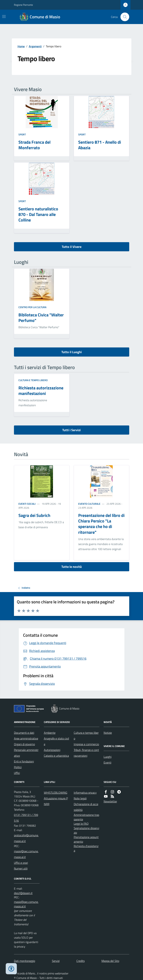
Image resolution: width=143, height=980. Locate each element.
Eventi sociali (27, 504)
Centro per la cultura (32, 307)
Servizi (56, 961)
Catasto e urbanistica (56, 756)
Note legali (80, 798)
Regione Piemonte (23, 5)
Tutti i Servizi (71, 430)
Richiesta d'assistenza (86, 848)
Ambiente (50, 733)
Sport (22, 134)
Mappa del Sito (110, 961)
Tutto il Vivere (72, 247)
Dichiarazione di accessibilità (86, 807)
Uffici (17, 773)
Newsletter (110, 801)
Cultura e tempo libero (33, 380)
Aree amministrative (26, 738)
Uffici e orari (21, 863)
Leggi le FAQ (81, 824)
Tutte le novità (71, 567)
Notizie (108, 733)
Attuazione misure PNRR (56, 801)
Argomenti (35, 46)
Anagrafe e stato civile (56, 741)
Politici (18, 767)
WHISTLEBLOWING (56, 793)
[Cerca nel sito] (123, 17)
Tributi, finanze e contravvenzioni (86, 753)
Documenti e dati (24, 733)
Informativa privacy (85, 793)
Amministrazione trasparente (86, 817)
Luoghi (108, 757)
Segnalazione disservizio (86, 830)
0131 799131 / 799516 (26, 818)
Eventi (107, 762)
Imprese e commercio (86, 744)
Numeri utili (21, 868)
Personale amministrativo (26, 753)
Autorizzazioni (52, 750)
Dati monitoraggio (25, 961)
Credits (81, 961)
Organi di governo (24, 744)
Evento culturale (89, 504)
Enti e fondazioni (24, 761)
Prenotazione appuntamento (86, 839)
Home (21, 46)
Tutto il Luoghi (72, 352)
